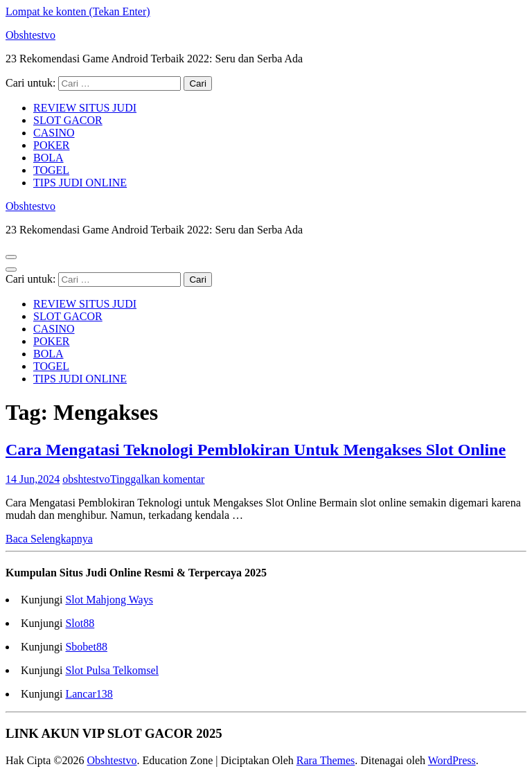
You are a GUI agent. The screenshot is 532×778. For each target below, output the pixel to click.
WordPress (452, 760)
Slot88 (80, 623)
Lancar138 (89, 694)
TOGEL (51, 170)
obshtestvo (86, 479)
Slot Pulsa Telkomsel (112, 670)
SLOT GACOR (68, 120)
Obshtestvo (30, 35)
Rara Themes (326, 760)
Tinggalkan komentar (158, 479)
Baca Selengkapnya (49, 539)
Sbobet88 (86, 647)
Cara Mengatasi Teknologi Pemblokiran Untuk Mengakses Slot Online (256, 450)
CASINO (54, 133)
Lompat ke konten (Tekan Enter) (78, 11)
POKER (51, 145)
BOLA (48, 158)
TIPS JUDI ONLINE (80, 183)
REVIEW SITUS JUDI (85, 108)
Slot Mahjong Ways (109, 600)
